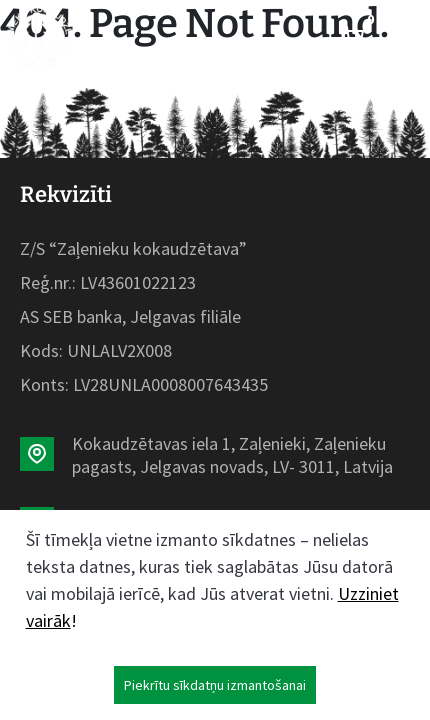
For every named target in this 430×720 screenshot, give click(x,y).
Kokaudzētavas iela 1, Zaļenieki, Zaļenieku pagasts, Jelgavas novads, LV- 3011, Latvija (232, 455)
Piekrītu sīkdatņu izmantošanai (215, 685)
